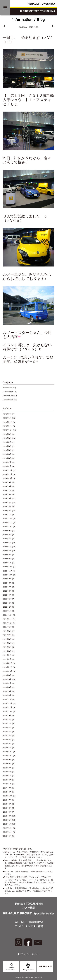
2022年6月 (7, 591)
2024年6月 (7, 494)
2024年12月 (8, 470)
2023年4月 (7, 551)
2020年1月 (7, 699)
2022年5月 (7, 595)
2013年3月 (7, 816)
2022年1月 (7, 611)
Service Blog (8, 396)
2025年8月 (7, 438)
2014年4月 (7, 792)
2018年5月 (7, 776)
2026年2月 (7, 414)
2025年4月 (7, 454)
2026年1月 (7, 418)
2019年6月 (7, 728)
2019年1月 (7, 748)
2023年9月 (7, 531)
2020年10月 (8, 671)
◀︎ (4, 26)
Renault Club (8, 400)
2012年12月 (8, 828)
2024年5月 (7, 498)
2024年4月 (7, 503)
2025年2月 (7, 462)
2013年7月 (7, 800)
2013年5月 (7, 808)
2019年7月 (7, 724)
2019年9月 (7, 715)
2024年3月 (7, 507)
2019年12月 (8, 703)
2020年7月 (7, 683)
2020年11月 (8, 667)
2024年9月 (7, 482)
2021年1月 (7, 659)
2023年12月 (8, 519)
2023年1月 (7, 563)
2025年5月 (7, 450)
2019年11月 (8, 707)
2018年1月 (7, 784)
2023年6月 (7, 543)
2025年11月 (8, 426)
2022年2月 (7, 607)
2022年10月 (8, 575)
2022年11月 (8, 571)
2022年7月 (7, 587)
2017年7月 (7, 788)
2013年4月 (7, 812)
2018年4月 (7, 780)
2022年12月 (8, 567)
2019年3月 (7, 740)
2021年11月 (8, 619)
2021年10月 (8, 623)
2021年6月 (7, 639)
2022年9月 (7, 579)
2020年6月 (7, 687)
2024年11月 (8, 474)
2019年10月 (8, 712)
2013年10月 (8, 796)
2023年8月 (7, 535)
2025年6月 (7, 446)
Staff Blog (7, 392)
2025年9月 (7, 434)
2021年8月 (7, 631)
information (7, 388)
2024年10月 (8, 478)
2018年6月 (7, 772)
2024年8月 (7, 486)
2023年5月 (7, 547)
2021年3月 (7, 651)
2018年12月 (8, 752)
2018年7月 (7, 768)
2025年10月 (8, 430)
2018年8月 (7, 764)
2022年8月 (7, 583)
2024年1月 (7, 515)
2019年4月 (7, 736)
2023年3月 (7, 555)
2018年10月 (8, 756)
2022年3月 (7, 603)
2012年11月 (8, 832)
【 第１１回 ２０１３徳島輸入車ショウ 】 (28, 98)
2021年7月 (7, 635)
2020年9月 (7, 675)
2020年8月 (7, 679)
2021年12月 (8, 615)
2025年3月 (7, 458)
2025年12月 (8, 422)
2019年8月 (7, 720)
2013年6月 (7, 804)
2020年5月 (7, 691)
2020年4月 (7, 695)
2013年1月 (7, 824)
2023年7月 (7, 539)
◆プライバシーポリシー (28, 954)
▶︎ (53, 26)
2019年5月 (7, 732)
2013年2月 (7, 820)
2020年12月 (8, 663)
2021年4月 (7, 647)
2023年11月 (8, 523)
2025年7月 (7, 442)
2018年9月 (7, 760)
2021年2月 (7, 655)
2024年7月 (7, 491)
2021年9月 (7, 627)
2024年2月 (7, 511)
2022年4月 (7, 599)
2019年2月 (7, 744)
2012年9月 (7, 836)
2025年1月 (7, 466)
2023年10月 (8, 527)
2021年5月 (7, 643)
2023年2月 (7, 559)
